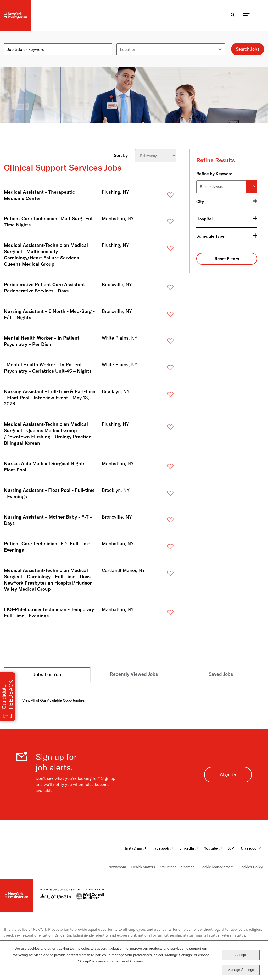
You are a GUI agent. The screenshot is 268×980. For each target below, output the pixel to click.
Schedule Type (210, 236)
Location (125, 41)
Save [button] (162, 196)
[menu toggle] (246, 16)
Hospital (204, 219)
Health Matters (143, 867)
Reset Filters (227, 259)
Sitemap (188, 867)
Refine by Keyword (214, 174)
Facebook (163, 848)
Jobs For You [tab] (47, 674)
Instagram (136, 848)
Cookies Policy (251, 867)
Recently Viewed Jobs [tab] (134, 674)
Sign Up (228, 775)
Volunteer (168, 867)
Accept (241, 955)
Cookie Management (217, 867)
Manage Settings (241, 970)
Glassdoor (251, 848)
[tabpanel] (134, 693)
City (200, 202)
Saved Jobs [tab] (221, 674)
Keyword (12, 41)
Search (252, 187)
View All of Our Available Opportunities (53, 700)
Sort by (121, 155)
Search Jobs (248, 49)
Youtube (213, 848)
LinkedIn (189, 848)
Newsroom (117, 867)
